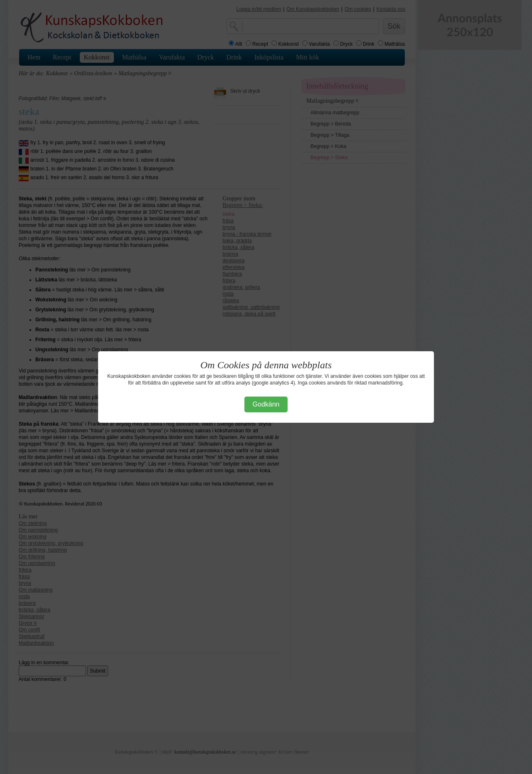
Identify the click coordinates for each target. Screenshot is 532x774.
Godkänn (266, 404)
